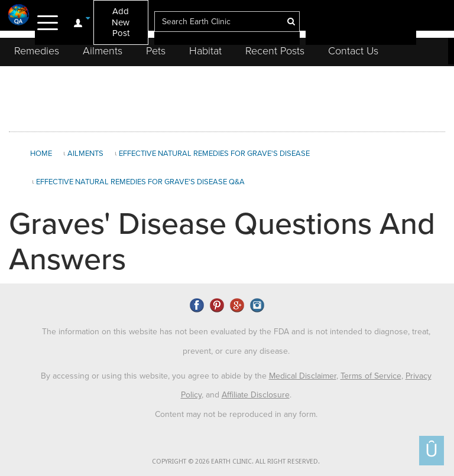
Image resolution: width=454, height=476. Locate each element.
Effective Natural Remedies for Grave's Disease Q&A (140, 182)
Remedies (37, 51)
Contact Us (353, 51)
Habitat (205, 51)
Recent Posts (275, 51)
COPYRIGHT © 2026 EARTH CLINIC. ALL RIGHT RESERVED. (236, 462)
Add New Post (121, 22)
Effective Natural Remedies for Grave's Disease (214, 154)
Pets (156, 51)
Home (41, 154)
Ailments (103, 51)
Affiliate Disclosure (256, 395)
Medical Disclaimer (303, 376)
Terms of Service (371, 376)
